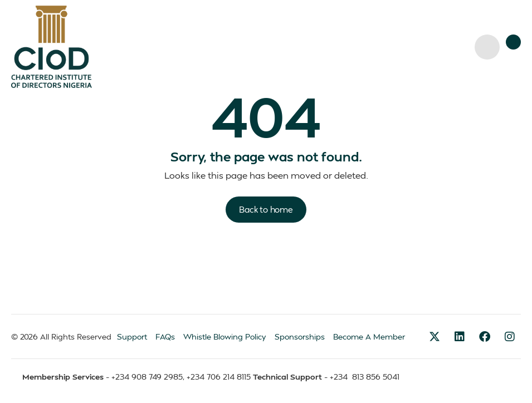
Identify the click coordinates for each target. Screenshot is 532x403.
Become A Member (369, 336)
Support (132, 336)
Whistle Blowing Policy (225, 336)
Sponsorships (300, 336)
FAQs (165, 336)
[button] (513, 42)
